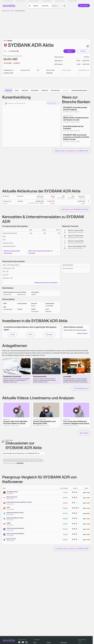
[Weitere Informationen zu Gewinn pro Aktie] (49, 73)
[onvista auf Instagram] (26, 643)
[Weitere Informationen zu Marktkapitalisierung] (8, 73)
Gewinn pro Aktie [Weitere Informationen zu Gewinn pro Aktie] (50, 70)
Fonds (13, 335)
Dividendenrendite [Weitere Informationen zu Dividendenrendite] (25, 70)
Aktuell (36, 6)
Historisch (45, 90)
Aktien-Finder (83, 333)
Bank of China (11, 539)
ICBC (8, 507)
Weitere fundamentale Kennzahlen (16, 252)
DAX (35, 643)
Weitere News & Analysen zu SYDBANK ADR (72, 151)
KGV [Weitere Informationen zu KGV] (38, 70)
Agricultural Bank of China (15, 513)
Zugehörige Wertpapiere (79, 90)
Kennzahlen (35, 90)
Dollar (49, 643)
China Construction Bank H (15, 528)
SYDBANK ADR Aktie (20, 11)
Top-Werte (64, 643)
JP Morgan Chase (12, 492)
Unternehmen (55, 90)
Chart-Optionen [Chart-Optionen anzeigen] (53, 103)
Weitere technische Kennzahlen (47, 283)
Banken (10, 41)
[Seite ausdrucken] (88, 46)
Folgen (69, 51)
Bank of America (12, 497)
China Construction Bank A (15, 534)
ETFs (30, 335)
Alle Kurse (25, 90)
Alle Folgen (84, 433)
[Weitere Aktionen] (88, 201)
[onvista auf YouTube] (23, 643)
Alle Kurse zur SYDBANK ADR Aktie (75, 209)
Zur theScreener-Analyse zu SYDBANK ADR (72, 548)
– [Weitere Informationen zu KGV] (37, 73)
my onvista (45, 6)
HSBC (9, 523)
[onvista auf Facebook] (19, 643)
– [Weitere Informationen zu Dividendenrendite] (21, 73)
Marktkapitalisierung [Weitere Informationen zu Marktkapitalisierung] (9, 70)
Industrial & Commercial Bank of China (19, 502)
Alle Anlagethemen (81, 388)
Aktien (12, 11)
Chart (17, 90)
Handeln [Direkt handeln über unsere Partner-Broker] (83, 51)
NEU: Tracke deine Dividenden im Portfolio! (44, 252)
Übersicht (9, 90)
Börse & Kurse (6, 11)
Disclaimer (20, 463)
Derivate (49, 335)
